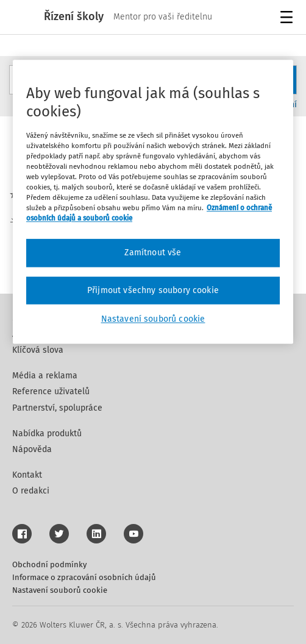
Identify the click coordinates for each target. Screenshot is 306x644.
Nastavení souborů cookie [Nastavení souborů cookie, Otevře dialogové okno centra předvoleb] (153, 320)
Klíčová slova (38, 350)
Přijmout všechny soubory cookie (153, 290)
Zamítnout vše (153, 253)
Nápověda (32, 449)
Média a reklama (45, 376)
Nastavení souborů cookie (60, 590)
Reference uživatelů (51, 391)
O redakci (31, 491)
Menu (289, 19)
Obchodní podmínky (49, 564)
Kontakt (27, 475)
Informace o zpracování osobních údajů (84, 577)
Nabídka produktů (47, 433)
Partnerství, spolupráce (57, 408)
